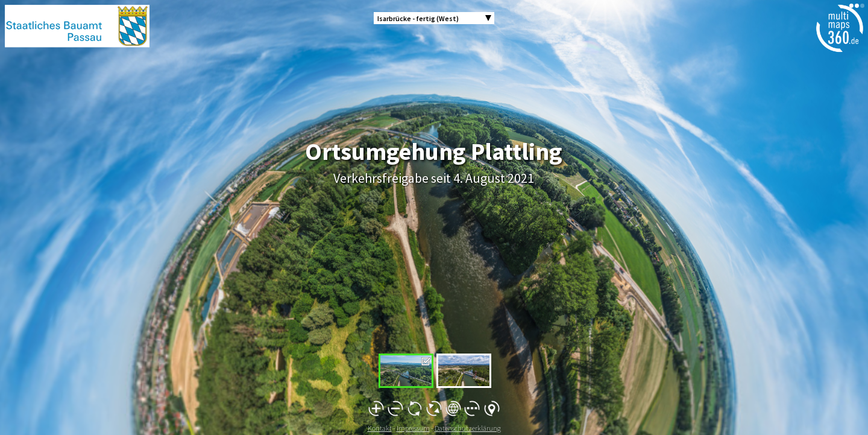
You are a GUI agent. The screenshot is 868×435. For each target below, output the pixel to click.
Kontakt (380, 428)
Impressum (413, 428)
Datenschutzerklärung (468, 428)
